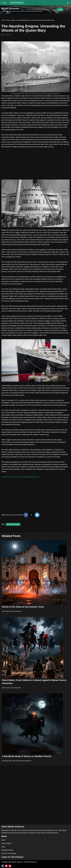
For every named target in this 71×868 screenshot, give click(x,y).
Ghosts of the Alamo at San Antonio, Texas (23, 610)
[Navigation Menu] (67, 9)
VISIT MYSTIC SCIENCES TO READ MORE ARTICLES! (20, 480)
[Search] (68, 3)
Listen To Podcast (17, 3)
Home (3, 20)
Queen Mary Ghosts (13, 528)
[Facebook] (3, 866)
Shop (3, 847)
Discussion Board (7, 850)
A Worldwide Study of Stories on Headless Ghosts (27, 760)
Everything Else (7, 764)
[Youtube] (6, 866)
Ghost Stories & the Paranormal (11, 615)
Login (60, 10)
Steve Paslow (7, 35)
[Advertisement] (35, 164)
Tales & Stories (11, 20)
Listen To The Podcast (9, 853)
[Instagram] (10, 866)
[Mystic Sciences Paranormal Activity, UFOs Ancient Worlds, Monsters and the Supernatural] (22, 10)
